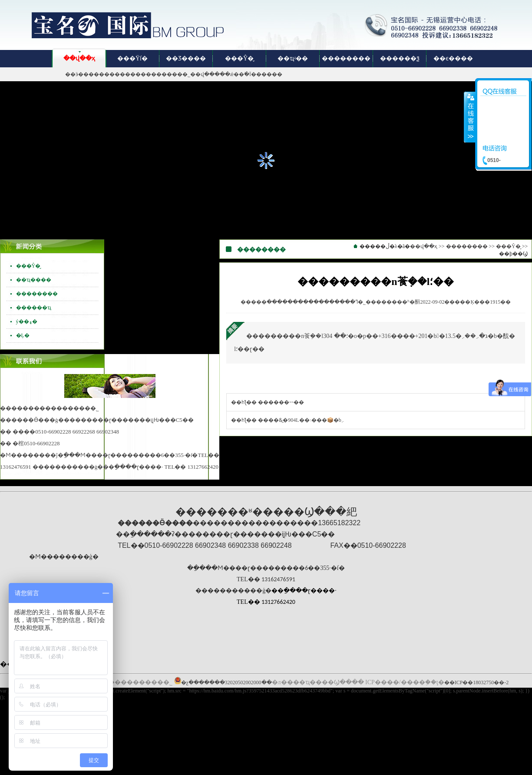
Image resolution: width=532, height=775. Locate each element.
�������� (346, 58)
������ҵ (34, 308)
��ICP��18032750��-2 (477, 682)
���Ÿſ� (132, 58)
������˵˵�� (281, 402)
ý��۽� (27, 321)
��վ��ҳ (79, 58)
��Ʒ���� (186, 58)
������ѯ (400, 58)
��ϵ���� (453, 58)
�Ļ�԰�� (23, 335)
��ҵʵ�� (293, 58)
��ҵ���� (34, 280)
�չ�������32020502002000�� (226, 682)
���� (470, 117)
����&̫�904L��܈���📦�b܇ (301, 420)
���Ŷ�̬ (239, 58)
